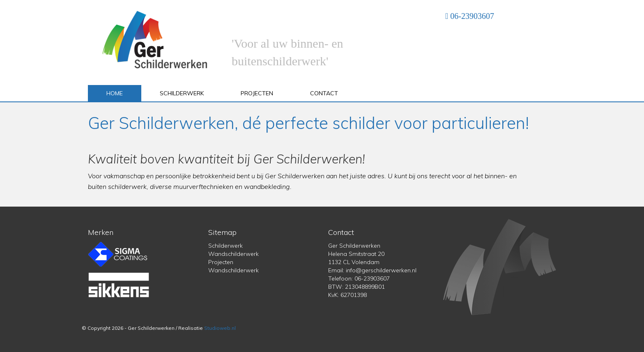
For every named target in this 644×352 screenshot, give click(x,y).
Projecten (257, 93)
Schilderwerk (182, 93)
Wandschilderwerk (233, 254)
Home (115, 93)
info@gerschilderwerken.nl (381, 270)
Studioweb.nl (220, 328)
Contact (324, 93)
